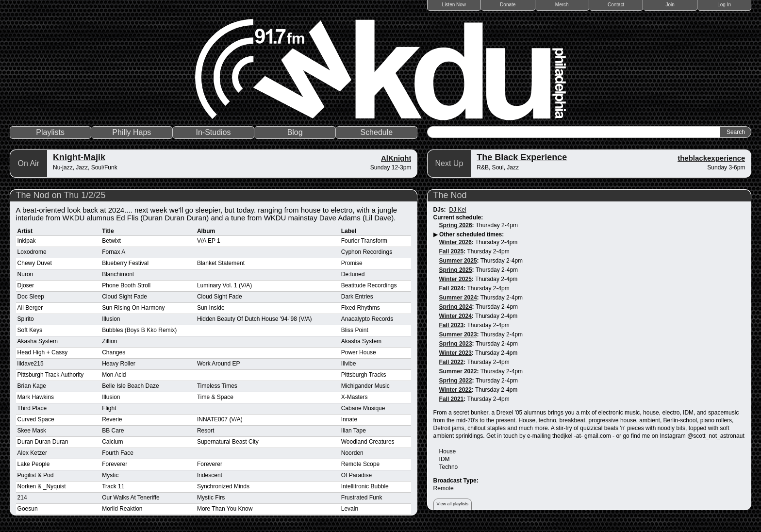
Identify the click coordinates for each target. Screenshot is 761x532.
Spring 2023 (456, 344)
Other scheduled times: (471, 234)
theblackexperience (711, 158)
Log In (724, 5)
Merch (562, 5)
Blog (295, 132)
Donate (508, 5)
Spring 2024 (456, 307)
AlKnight (396, 158)
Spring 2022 (456, 381)
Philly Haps (132, 132)
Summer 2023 (458, 334)
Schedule (376, 132)
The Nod (450, 195)
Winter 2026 (455, 242)
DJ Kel (457, 210)
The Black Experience (522, 157)
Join (670, 5)
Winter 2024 (455, 316)
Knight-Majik (79, 157)
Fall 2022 (452, 362)
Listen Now (454, 5)
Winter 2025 (455, 279)
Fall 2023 (452, 325)
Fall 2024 (452, 288)
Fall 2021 (452, 399)
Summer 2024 (458, 298)
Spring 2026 (456, 225)
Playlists (50, 132)
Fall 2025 (452, 251)
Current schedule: (458, 217)
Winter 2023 (455, 353)
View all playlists (453, 504)
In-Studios (213, 132)
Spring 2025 (456, 270)
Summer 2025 (458, 261)
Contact (616, 5)
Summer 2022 (458, 371)
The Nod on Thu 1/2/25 (61, 195)
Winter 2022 (455, 390)
